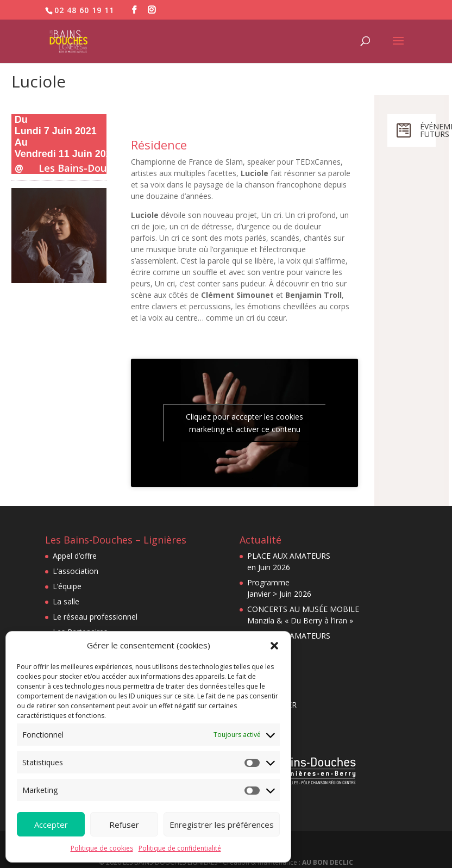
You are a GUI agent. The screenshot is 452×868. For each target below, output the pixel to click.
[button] (274, 646)
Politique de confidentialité (180, 848)
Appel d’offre (75, 556)
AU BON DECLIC (328, 862)
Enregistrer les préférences (222, 825)
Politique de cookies (102, 848)
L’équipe (67, 586)
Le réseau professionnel (95, 617)
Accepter (51, 825)
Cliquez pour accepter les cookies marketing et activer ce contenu (244, 423)
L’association (76, 571)
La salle (66, 601)
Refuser (124, 825)
